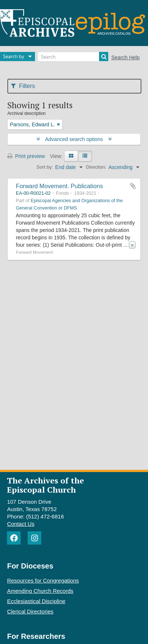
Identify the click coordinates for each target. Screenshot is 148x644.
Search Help (125, 57)
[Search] (73, 57)
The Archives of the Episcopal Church (45, 485)
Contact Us (21, 524)
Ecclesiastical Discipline (36, 601)
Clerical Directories (30, 611)
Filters (23, 86)
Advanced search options (74, 139)
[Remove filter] (59, 124)
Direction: (96, 167)
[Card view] (71, 156)
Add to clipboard (133, 186)
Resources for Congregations (43, 580)
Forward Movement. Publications (59, 186)
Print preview (26, 156)
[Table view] (85, 156)
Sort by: (45, 167)
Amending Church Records (40, 591)
